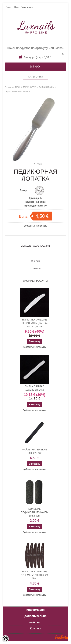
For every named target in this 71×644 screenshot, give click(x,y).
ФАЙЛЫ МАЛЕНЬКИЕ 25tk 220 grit (35, 451)
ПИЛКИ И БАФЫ (46, 87)
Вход (17, 7)
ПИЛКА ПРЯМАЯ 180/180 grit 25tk (35, 388)
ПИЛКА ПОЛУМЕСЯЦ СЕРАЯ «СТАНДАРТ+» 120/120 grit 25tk (35, 323)
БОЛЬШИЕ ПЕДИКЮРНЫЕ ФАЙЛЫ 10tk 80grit (34, 512)
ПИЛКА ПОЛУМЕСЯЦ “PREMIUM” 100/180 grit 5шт (34, 575)
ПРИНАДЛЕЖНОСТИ (26, 87)
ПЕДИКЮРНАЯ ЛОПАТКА (17, 91)
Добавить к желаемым (35, 226)
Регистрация (27, 7)
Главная (9, 87)
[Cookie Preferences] (5, 639)
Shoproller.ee (62, 637)
